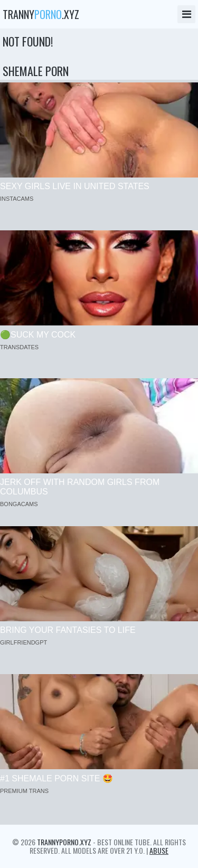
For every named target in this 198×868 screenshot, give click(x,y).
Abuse (159, 850)
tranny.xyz (41, 14)
